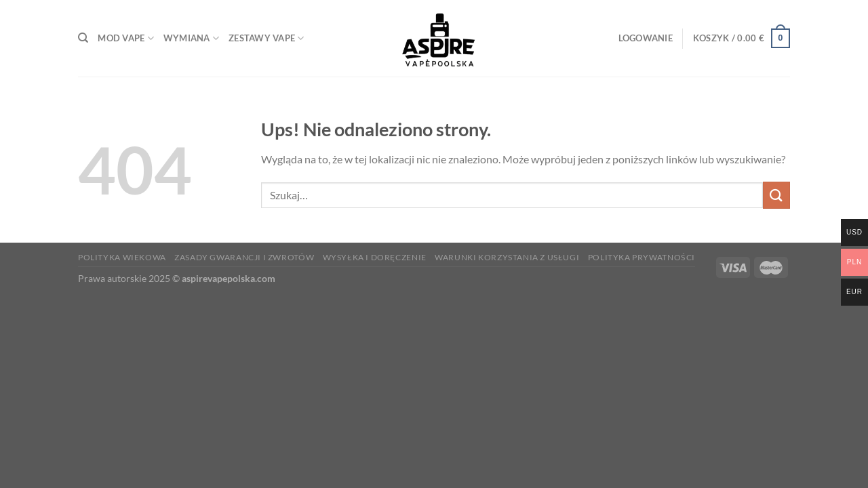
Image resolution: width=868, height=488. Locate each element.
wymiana (191, 38)
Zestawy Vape (267, 38)
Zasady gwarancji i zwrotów (244, 257)
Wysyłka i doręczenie (375, 257)
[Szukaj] (83, 38)
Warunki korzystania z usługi (507, 257)
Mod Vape (126, 38)
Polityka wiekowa (122, 257)
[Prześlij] (776, 195)
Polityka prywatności (642, 257)
